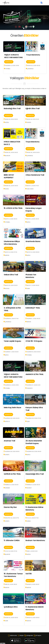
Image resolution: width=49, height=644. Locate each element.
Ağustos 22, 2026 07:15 (12, 518)
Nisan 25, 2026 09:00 (11, 152)
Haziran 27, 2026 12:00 (34, 385)
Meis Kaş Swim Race (12, 408)
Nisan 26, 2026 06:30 (34, 65)
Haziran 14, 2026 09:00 (34, 352)
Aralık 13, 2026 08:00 (33, 618)
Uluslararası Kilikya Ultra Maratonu (12, 243)
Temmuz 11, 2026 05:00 (33, 485)
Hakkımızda (13, 635)
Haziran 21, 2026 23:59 (12, 65)
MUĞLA (7, 122)
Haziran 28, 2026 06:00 (12, 418)
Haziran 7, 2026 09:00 (12, 352)
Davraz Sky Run (10, 507)
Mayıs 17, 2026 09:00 (33, 285)
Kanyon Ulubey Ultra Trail (34, 409)
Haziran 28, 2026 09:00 (34, 451)
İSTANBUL (8, 69)
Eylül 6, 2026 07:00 (33, 518)
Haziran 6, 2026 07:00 (12, 319)
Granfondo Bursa (33, 241)
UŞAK (28, 421)
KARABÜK (7, 488)
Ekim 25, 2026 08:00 (11, 584)
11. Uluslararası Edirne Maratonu (34, 509)
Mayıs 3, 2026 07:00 (33, 186)
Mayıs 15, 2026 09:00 (11, 285)
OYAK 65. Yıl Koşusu (34, 341)
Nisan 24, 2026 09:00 (11, 119)
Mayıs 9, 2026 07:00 (11, 252)
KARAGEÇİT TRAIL (33, 308)
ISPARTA (29, 122)
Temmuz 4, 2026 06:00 (12, 485)
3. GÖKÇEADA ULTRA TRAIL (12, 309)
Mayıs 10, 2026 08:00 (33, 252)
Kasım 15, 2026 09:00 (33, 584)
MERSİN (7, 255)
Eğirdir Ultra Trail (33, 109)
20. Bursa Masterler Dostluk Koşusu (34, 442)
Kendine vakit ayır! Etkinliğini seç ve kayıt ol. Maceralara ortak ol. (24, 88)
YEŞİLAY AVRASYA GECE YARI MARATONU (13, 56)
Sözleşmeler (30, 635)
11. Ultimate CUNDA (12, 540)
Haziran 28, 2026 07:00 (34, 418)
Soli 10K (29, 574)
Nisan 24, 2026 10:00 (33, 119)
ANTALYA (7, 421)
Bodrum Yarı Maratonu (35, 540)
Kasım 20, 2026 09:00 (11, 618)
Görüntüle (9, 62)
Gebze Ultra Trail (11, 275)
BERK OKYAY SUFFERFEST (9, 176)
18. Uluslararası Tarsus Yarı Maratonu (13, 575)
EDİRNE (29, 521)
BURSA (28, 222)
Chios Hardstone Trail (35, 175)
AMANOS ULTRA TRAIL (34, 374)
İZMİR (28, 289)
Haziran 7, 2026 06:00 (33, 319)
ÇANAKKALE (30, 69)
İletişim (22, 635)
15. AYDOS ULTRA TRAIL (13, 208)
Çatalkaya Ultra (11, 607)
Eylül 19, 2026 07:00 (11, 551)
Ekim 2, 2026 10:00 (32, 551)
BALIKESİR (7, 156)
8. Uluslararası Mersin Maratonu (35, 608)
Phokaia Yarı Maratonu (31, 276)
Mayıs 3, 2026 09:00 (33, 219)
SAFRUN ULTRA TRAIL (12, 474)
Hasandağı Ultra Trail (35, 474)
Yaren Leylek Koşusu (12, 341)
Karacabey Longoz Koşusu (34, 210)
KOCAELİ (7, 289)
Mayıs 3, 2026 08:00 (11, 219)
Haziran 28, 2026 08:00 (12, 451)
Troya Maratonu (33, 55)
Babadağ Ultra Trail (12, 109)
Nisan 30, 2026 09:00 (11, 186)
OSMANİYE (30, 388)
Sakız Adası (30, 189)
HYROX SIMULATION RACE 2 (12, 143)
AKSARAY (29, 488)
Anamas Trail (9, 441)
